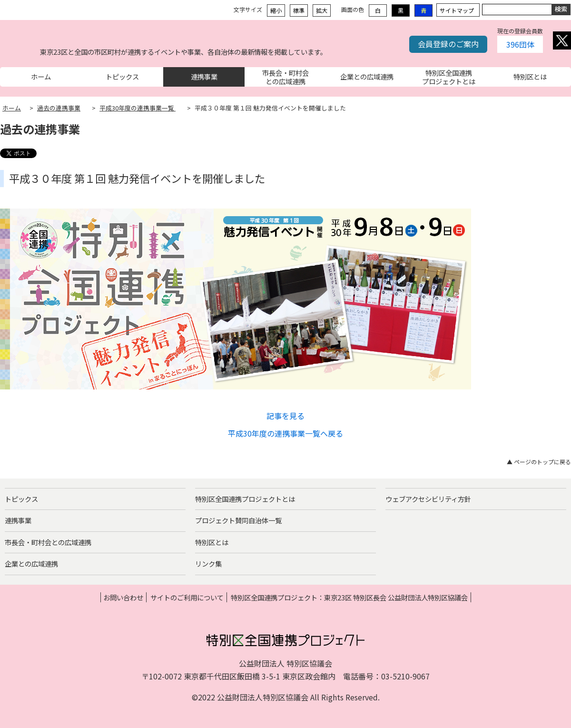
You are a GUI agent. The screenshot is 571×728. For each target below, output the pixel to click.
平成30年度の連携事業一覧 (138, 108)
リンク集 (208, 563)
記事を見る (285, 416)
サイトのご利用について (187, 597)
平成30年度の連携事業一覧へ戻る (285, 433)
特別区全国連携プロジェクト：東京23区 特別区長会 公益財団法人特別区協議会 (349, 597)
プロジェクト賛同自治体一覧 (238, 520)
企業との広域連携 (31, 563)
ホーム (12, 108)
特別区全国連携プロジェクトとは (245, 499)
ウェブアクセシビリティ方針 (428, 499)
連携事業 (18, 520)
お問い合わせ (123, 597)
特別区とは (212, 542)
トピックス (21, 499)
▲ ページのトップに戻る (539, 462)
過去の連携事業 (59, 108)
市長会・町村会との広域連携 (48, 542)
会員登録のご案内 (448, 44)
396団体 (520, 44)
